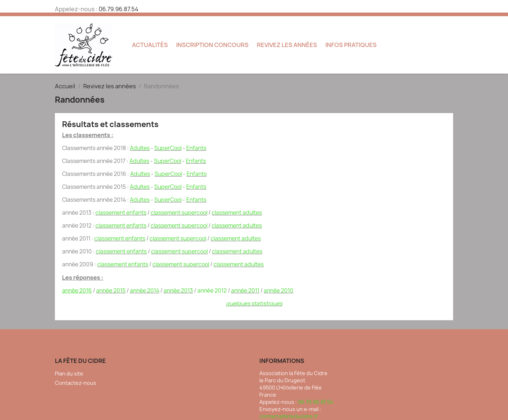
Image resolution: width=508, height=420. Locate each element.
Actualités (150, 45)
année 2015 (111, 291)
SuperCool (168, 148)
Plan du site (69, 374)
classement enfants (121, 213)
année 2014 (145, 291)
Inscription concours (212, 45)
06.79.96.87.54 (119, 9)
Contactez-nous (76, 383)
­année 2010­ (279, 291)
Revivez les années (287, 45)
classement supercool (179, 213)
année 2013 (178, 291)
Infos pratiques (351, 45)
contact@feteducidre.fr (289, 416)
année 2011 (245, 291)
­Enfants (196, 148)
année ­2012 (212, 291)
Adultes (140, 148)
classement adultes (237, 213)
